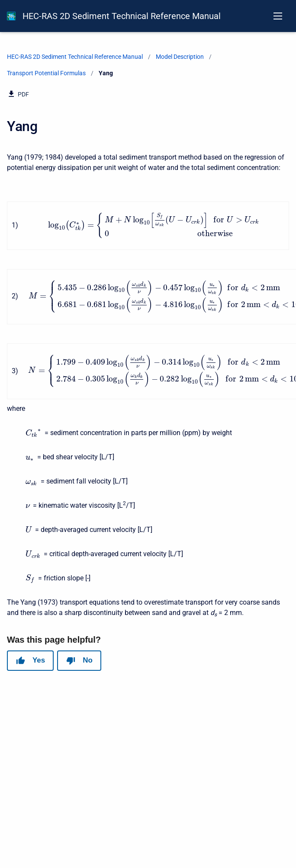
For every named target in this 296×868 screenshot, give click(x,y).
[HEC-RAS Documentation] (11, 16)
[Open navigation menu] (278, 16)
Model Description (180, 57)
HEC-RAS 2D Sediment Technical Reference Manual (122, 16)
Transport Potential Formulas (46, 73)
